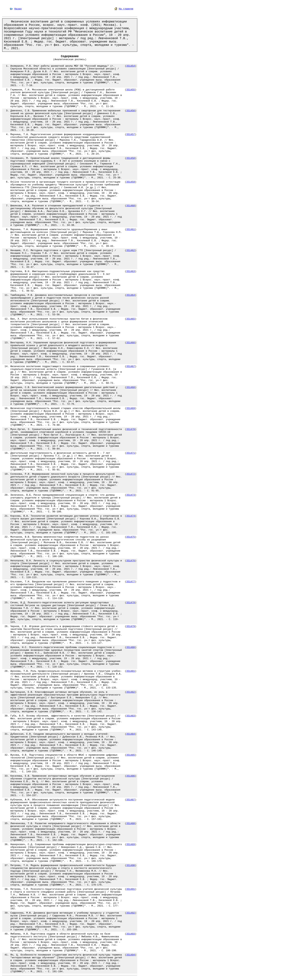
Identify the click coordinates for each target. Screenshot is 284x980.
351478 (131, 603)
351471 (131, 453)
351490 (131, 865)
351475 (131, 537)
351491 (131, 889)
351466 (131, 343)
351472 (131, 474)
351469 (131, 408)
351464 (131, 295)
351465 (131, 319)
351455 (131, 90)
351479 (131, 626)
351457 (131, 134)
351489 (131, 844)
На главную (126, 9)
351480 (131, 647)
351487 (131, 800)
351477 (131, 582)
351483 (131, 716)
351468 (131, 387)
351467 (131, 366)
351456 (131, 111)
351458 (131, 158)
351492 (131, 913)
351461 (131, 229)
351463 (131, 271)
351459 (131, 182)
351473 (131, 495)
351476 (131, 561)
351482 (131, 692)
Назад (18, 9)
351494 (131, 955)
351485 (131, 755)
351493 (131, 934)
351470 (131, 429)
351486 (131, 776)
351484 (131, 734)
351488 (131, 823)
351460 (131, 206)
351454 (131, 66)
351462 (131, 250)
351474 (131, 516)
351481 (131, 671)
